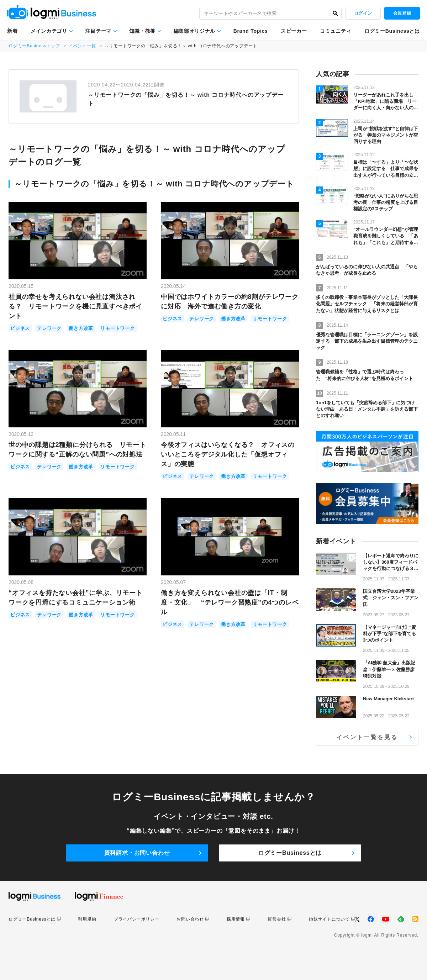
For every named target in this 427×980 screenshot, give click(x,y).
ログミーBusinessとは (392, 31)
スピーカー (294, 31)
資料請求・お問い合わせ (137, 853)
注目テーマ (98, 31)
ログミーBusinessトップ (34, 46)
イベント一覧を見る (367, 737)
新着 (12, 31)
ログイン (363, 13)
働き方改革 (81, 328)
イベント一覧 (82, 46)
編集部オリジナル (195, 31)
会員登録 (402, 13)
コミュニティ (336, 31)
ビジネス (20, 328)
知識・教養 (142, 31)
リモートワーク (118, 328)
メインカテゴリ (49, 31)
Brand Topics (251, 31)
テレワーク (49, 328)
